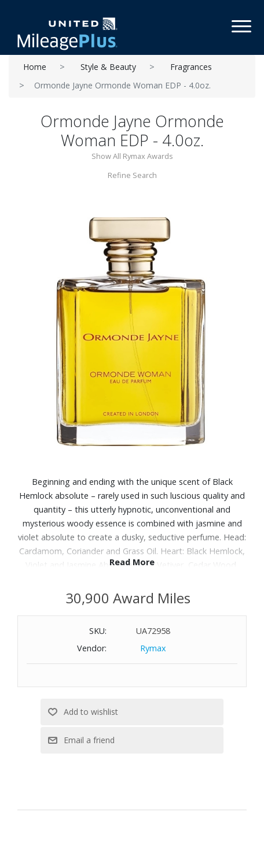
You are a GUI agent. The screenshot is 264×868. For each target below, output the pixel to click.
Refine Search (132, 175)
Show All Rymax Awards (132, 156)
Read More (132, 562)
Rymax (153, 648)
